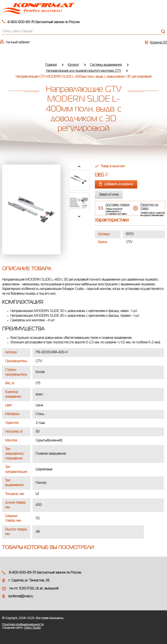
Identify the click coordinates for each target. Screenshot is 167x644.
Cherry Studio (32, 628)
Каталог (73, 65)
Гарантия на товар (149, 207)
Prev (79, 166)
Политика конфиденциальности (23, 625)
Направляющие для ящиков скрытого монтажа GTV (83, 71)
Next (79, 216)
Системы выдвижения (106, 65)
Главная (51, 65)
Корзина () (158, 43)
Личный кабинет (18, 43)
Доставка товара (117, 205)
